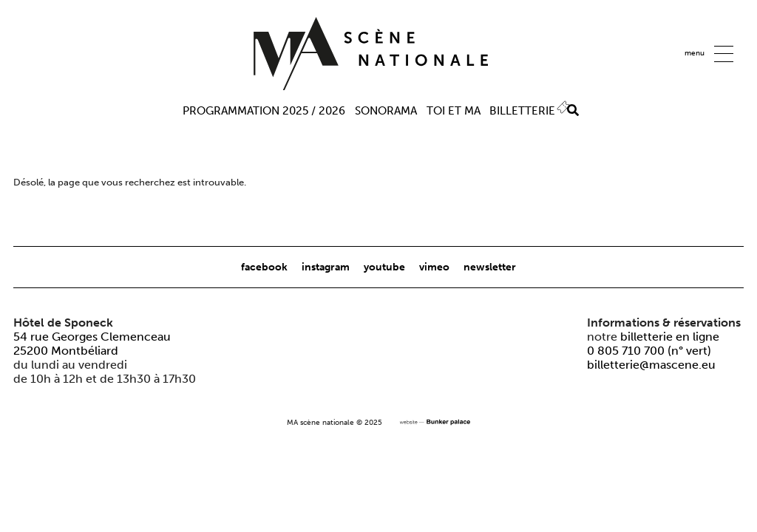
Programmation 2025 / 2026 (264, 111)
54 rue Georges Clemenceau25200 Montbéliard (92, 344)
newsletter (490, 267)
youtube (386, 267)
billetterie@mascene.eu (651, 365)
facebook (265, 267)
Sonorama (386, 111)
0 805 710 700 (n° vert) (649, 351)
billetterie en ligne (670, 337)
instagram (327, 267)
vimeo (435, 267)
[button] (724, 54)
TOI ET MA (454, 111)
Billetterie (522, 111)
